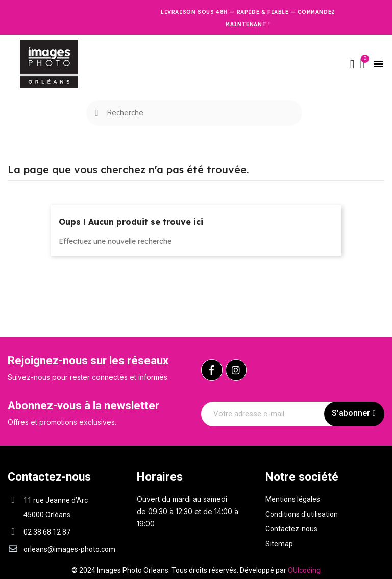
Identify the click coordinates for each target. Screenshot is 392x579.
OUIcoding (304, 570)
